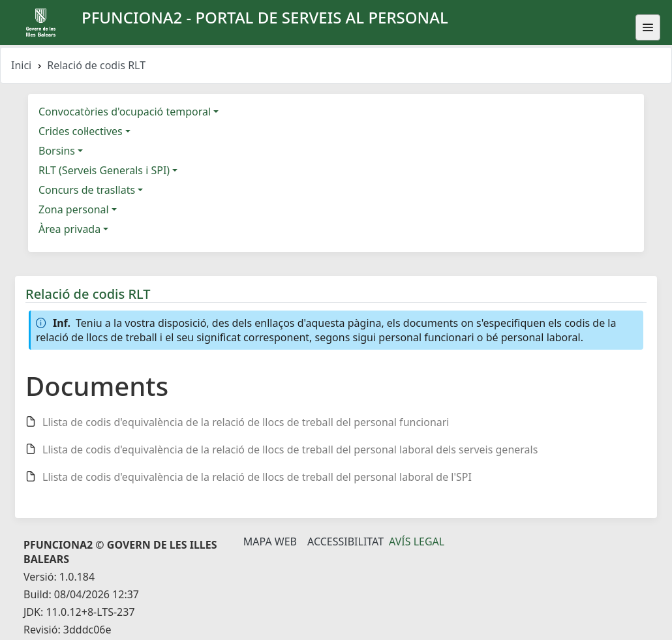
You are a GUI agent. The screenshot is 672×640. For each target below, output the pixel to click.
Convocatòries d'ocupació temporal (125, 112)
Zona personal (74, 209)
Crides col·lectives (81, 131)
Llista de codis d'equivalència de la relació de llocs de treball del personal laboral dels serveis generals (290, 450)
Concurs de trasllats (87, 190)
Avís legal (417, 541)
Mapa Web (270, 541)
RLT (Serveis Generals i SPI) (104, 170)
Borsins (57, 151)
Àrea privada (69, 229)
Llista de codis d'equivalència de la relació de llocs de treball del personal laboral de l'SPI (257, 477)
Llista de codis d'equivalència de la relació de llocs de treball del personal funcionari (246, 422)
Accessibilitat (345, 541)
